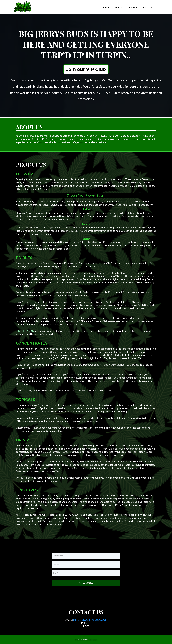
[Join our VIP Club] (86, 69)
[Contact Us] (147, 7)
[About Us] (119, 7)
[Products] (133, 7)
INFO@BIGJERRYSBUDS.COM (90, 620)
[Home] (106, 7)
